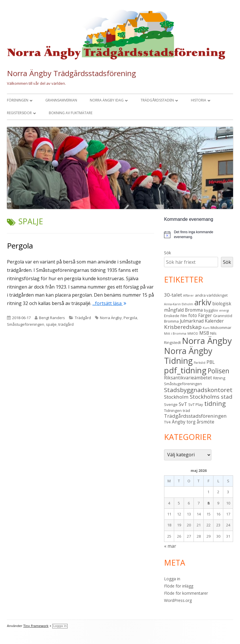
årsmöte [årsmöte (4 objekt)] (205, 422)
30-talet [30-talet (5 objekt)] (173, 295)
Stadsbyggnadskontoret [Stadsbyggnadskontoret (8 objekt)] (198, 390)
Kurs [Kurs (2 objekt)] (206, 328)
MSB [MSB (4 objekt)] (204, 333)
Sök (168, 253)
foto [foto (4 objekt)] (193, 315)
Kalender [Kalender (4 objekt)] (214, 321)
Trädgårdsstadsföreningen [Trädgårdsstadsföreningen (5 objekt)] (195, 416)
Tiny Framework (36, 626)
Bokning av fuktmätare (71, 113)
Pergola (20, 246)
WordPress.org (178, 600)
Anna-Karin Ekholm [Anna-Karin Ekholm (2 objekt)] (179, 304)
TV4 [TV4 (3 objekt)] (167, 422)
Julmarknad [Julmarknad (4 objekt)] (192, 321)
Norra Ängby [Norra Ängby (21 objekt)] (207, 341)
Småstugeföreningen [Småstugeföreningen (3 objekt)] (183, 384)
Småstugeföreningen (26, 324)
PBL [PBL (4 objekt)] (211, 362)
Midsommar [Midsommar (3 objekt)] (221, 327)
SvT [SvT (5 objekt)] (183, 404)
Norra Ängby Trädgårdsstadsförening (71, 73)
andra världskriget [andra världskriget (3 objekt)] (211, 295)
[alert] (199, 235)
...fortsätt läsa (109, 303)
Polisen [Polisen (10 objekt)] (218, 371)
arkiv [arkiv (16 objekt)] (203, 302)
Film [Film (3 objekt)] (184, 316)
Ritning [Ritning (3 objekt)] (219, 378)
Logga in (172, 579)
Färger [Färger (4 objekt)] (205, 315)
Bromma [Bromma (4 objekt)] (194, 310)
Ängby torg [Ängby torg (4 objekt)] (184, 422)
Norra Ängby (111, 318)
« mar (170, 546)
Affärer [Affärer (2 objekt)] (188, 295)
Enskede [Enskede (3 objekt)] (172, 316)
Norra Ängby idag (107, 100)
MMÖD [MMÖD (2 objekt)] (193, 334)
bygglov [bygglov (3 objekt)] (211, 310)
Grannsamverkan (61, 100)
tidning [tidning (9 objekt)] (215, 403)
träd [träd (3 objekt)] (186, 410)
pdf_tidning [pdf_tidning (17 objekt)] (185, 370)
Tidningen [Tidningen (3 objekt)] (173, 410)
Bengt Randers (52, 318)
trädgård (66, 324)
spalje (51, 324)
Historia (199, 100)
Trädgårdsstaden (157, 100)
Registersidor (19, 113)
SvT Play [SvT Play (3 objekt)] (196, 404)
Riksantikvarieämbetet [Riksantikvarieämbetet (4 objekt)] (188, 378)
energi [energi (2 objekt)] (224, 310)
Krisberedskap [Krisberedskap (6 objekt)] (183, 327)
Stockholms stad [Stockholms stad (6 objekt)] (211, 397)
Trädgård (83, 318)
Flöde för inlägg (179, 586)
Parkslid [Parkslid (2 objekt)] (200, 363)
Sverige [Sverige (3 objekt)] (171, 404)
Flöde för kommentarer (186, 593)
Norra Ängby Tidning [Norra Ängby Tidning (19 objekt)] (188, 356)
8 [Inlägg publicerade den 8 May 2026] (208, 503)
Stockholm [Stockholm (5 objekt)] (176, 397)
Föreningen (18, 100)
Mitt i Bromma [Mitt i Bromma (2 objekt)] (175, 334)
